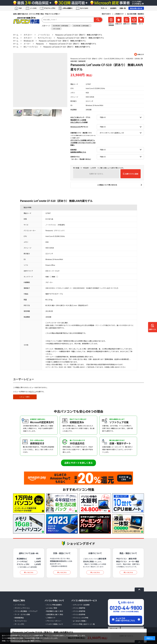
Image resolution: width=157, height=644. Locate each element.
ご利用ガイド (119, 14)
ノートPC (33, 8)
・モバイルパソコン (20, 621)
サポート (104, 8)
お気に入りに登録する (139, 54)
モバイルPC (84, 8)
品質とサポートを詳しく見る (78, 463)
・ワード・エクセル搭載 (21, 614)
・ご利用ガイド (50, 618)
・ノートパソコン (19, 605)
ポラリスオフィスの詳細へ (79, 140)
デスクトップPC (50, 8)
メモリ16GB (56, 29)
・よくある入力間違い (79, 621)
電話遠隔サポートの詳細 (78, 120)
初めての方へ (106, 14)
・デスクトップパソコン (21, 608)
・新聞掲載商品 (18, 618)
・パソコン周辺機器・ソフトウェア (25, 611)
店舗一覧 (123, 8)
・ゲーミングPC (19, 624)
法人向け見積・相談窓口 (136, 14)
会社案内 (113, 8)
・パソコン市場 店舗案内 (53, 605)
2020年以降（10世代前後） (61, 26)
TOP (20, 8)
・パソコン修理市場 (78, 611)
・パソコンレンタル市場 (80, 618)
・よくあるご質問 (51, 608)
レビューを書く (25, 397)
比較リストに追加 (132, 174)
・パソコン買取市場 (78, 608)
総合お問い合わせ (136, 8)
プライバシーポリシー (20, 641)
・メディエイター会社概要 (80, 605)
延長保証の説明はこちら (78, 152)
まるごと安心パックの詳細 (79, 122)
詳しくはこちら (29, 572)
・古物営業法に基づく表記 (54, 614)
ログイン (33, 392)
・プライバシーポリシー (53, 621)
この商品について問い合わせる (107, 185)
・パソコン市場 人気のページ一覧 (83, 624)
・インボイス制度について (54, 624)
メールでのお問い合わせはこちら (125, 619)
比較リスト (153, 329)
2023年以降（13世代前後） (81, 26)
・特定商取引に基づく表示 (54, 611)
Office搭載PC (68, 8)
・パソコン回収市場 (78, 614)
